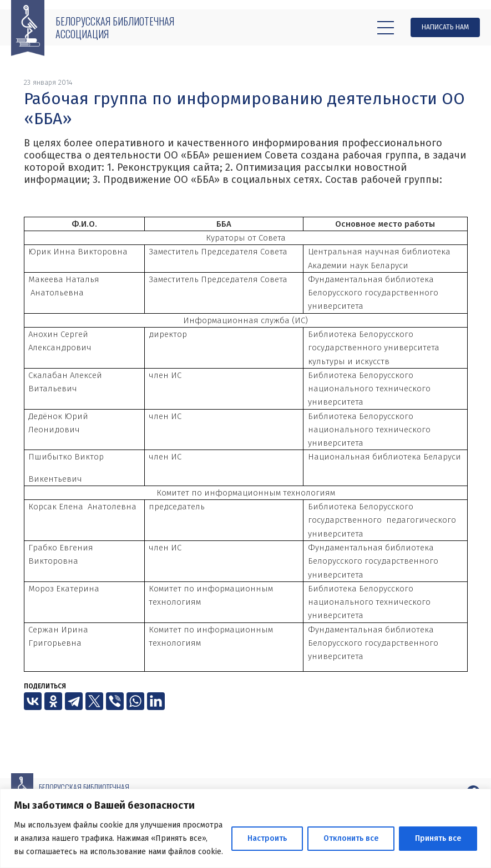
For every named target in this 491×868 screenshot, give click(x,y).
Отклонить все (351, 838)
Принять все (438, 838)
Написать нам (445, 27)
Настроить (267, 838)
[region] (245, 828)
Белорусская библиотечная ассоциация (115, 27)
